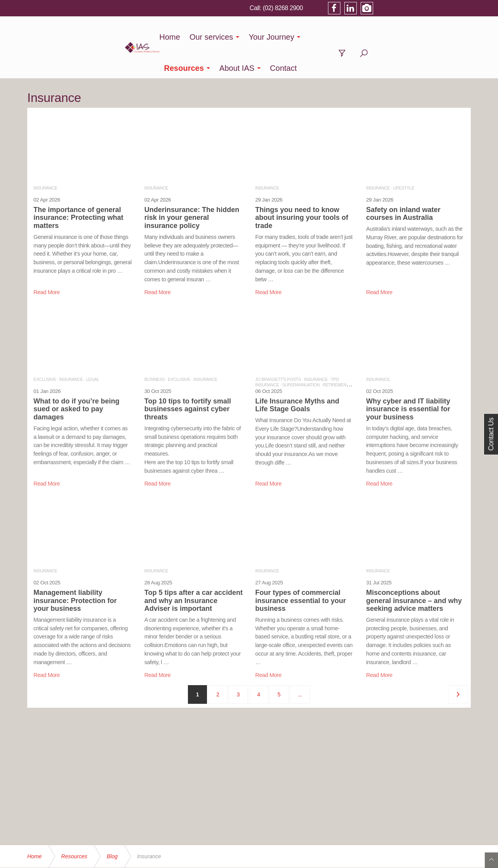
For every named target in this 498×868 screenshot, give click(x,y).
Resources (314, 37)
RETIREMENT (336, 354)
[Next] (458, 663)
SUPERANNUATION (301, 354)
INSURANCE (45, 157)
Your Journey (256, 37)
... (300, 663)
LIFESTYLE (403, 157)
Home (154, 37)
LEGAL (92, 348)
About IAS (367, 37)
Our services (196, 37)
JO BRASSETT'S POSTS (278, 348)
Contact (414, 37)
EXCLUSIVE (45, 348)
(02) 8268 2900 (378, 8)
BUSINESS (154, 348)
